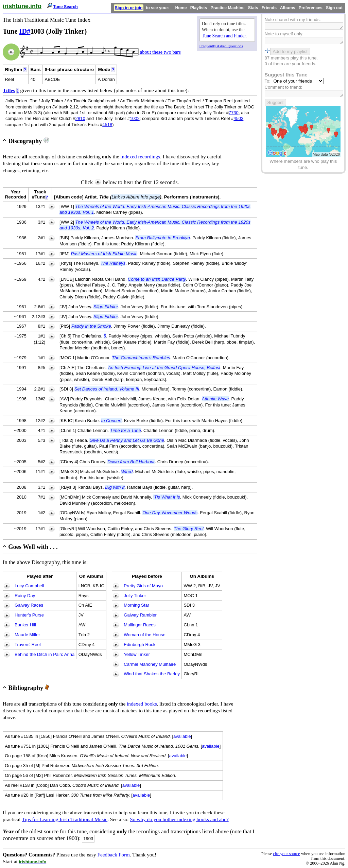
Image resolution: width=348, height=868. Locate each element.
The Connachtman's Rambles (141, 358)
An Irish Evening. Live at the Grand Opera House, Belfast (164, 368)
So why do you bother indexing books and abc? (179, 819)
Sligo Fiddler (106, 307)
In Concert (111, 421)
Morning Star (136, 605)
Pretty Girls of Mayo (143, 586)
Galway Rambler (140, 615)
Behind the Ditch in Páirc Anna (45, 654)
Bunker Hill (25, 625)
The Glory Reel (189, 529)
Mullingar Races (140, 625)
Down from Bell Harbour (131, 462)
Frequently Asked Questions (221, 46)
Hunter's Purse (29, 615)
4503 (238, 118)
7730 (234, 113)
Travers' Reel (28, 645)
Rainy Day (25, 596)
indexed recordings (140, 157)
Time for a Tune (126, 430)
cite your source (286, 854)
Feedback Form (114, 855)
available (182, 736)
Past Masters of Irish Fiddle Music (104, 254)
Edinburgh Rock (140, 645)
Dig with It (115, 487)
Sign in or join (129, 8)
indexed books (142, 704)
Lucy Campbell (29, 586)
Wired (127, 472)
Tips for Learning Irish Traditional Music (65, 819)
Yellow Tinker (137, 654)
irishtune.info (22, 6)
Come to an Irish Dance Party (157, 279)
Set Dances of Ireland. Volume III (107, 389)
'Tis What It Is (167, 497)
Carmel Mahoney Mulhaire (150, 664)
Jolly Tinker (135, 596)
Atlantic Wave (215, 399)
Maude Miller (27, 635)
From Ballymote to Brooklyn (162, 238)
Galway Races (29, 605)
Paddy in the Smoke (91, 326)
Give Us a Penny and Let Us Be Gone (127, 440)
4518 (107, 125)
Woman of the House (144, 635)
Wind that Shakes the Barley (152, 674)
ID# (25, 31)
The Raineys (113, 263)
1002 (135, 118)
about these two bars (160, 52)
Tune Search (65, 7)
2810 (80, 118)
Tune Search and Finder (224, 36)
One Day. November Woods (170, 513)
